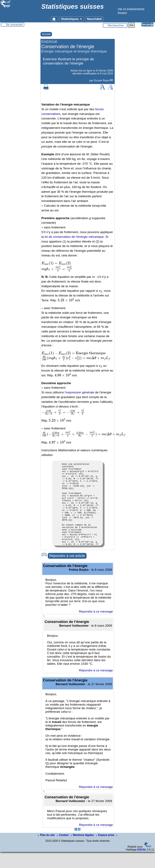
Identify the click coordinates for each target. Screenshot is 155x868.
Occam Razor (102, 80)
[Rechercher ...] (115, 25)
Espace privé (105, 851)
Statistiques (72, 19)
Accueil (46, 34)
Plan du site (47, 851)
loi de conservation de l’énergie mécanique (74, 237)
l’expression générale (79, 392)
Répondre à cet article (67, 572)
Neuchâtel (94, 19)
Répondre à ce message (96, 628)
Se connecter (14, 25)
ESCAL (142, 866)
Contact (63, 851)
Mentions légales (83, 851)
